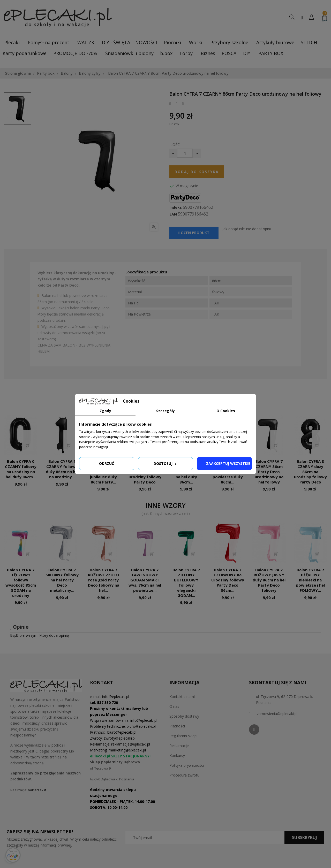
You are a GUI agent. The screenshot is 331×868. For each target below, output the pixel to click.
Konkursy (177, 755)
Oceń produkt (194, 233)
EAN (173, 214)
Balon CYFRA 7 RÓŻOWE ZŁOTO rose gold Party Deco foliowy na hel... (104, 580)
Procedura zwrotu (184, 775)
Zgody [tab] (105, 411)
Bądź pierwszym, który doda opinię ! (40, 635)
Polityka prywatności (187, 765)
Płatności (177, 726)
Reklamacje (179, 746)
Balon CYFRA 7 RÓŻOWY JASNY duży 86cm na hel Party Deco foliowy (269, 580)
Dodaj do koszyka (197, 172)
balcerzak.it (37, 790)
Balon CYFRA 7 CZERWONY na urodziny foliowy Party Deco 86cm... (228, 580)
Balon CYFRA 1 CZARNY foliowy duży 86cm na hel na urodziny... (62, 469)
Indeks (176, 208)
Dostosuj (165, 463)
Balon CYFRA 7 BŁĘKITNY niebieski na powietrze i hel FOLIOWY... (310, 580)
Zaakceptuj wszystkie (228, 463)
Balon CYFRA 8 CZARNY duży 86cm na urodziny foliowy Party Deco (310, 471)
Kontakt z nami (182, 697)
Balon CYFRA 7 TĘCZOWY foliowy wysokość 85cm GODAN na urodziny (21, 583)
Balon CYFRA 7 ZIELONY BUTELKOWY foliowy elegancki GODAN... (186, 583)
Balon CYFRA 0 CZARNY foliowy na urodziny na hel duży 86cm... (21, 469)
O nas (174, 706)
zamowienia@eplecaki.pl (277, 714)
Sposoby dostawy (184, 716)
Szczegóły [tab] (165, 411)
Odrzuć (107, 463)
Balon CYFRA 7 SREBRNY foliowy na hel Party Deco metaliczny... (62, 580)
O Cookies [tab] (226, 411)
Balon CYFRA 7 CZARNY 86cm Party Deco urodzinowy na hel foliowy (269, 471)
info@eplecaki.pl (116, 697)
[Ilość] (185, 153)
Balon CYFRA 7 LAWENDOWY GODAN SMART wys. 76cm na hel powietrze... (145, 580)
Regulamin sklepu (184, 736)
